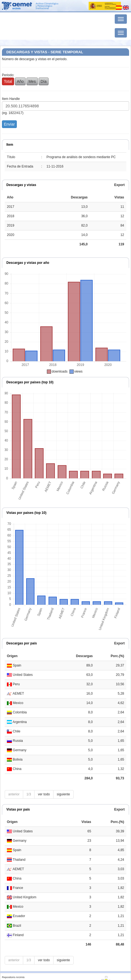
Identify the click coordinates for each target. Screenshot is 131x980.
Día (44, 81)
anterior (14, 794)
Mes (32, 81)
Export (119, 185)
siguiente (63, 794)
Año (20, 81)
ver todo (44, 794)
